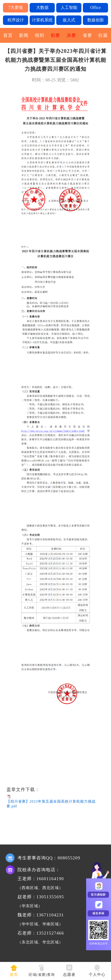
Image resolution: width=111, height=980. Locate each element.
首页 (8, 35)
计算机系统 (42, 20)
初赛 (55, 35)
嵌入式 (69, 20)
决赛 (71, 35)
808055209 (69, 858)
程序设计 (16, 20)
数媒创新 (96, 20)
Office (96, 8)
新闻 (24, 35)
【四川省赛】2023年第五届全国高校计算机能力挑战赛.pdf (51, 804)
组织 (40, 35)
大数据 (42, 8)
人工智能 (69, 8)
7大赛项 (16, 8)
